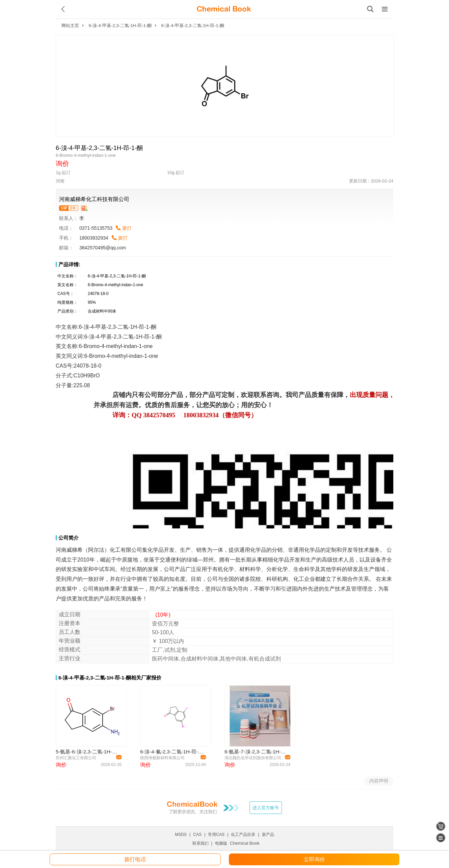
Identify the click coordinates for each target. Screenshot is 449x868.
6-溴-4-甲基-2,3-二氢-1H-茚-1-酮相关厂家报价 (110, 678)
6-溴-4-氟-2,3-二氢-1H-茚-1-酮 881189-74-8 (172, 752)
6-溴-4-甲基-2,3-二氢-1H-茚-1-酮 (120, 26)
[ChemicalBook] (224, 9)
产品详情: (69, 264)
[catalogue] (441, 838)
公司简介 (69, 538)
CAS (197, 835)
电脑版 (221, 843)
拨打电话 (135, 859)
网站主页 (70, 26)
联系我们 (201, 843)
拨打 (127, 228)
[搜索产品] (370, 9)
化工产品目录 (243, 835)
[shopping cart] (441, 826)
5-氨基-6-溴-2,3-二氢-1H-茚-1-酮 (88, 752)
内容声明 (379, 781)
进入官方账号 (266, 808)
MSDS (181, 835)
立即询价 (314, 859)
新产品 (268, 835)
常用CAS (216, 835)
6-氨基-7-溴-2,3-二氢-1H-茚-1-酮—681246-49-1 (256, 752)
